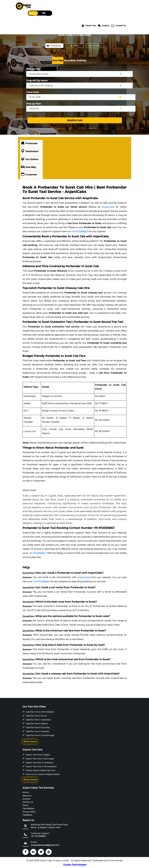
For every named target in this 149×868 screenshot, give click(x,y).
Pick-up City (33, 69)
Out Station (30, 159)
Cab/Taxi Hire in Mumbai (38, 727)
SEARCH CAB (75, 120)
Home (26, 792)
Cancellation (29, 808)
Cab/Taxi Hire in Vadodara (38, 720)
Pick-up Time (34, 104)
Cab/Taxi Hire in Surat (36, 716)
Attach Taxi (89, 26)
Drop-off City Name (37, 81)
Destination (30, 151)
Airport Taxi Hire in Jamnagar (40, 759)
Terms (25, 805)
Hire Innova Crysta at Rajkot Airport (43, 774)
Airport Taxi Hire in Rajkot (38, 755)
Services (26, 799)
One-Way (58, 60)
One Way (28, 167)
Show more (30, 742)
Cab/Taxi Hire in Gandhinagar (40, 735)
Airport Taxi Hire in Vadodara (40, 763)
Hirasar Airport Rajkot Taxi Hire (40, 770)
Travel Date (33, 92)
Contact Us (118, 26)
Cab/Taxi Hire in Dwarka (37, 731)
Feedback (27, 815)
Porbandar (29, 143)
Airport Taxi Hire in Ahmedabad (41, 766)
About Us (27, 795)
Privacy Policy (29, 812)
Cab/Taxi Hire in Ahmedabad (40, 712)
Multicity (81, 60)
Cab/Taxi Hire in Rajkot (37, 724)
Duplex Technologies (75, 865)
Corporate (29, 175)
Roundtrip (70, 60)
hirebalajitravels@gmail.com (45, 845)
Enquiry (103, 26)
